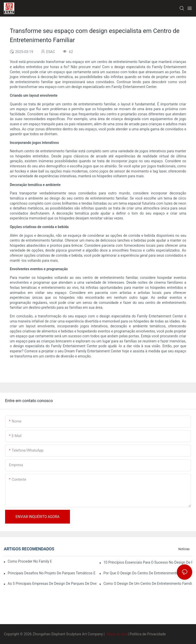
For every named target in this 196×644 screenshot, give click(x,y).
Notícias (184, 549)
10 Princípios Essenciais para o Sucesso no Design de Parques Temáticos (148, 562)
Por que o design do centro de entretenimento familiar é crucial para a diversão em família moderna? (148, 573)
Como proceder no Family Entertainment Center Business (30, 561)
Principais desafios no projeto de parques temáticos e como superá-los (52, 573)
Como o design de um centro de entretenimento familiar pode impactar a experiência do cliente (148, 584)
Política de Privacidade (148, 634)
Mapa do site (117, 634)
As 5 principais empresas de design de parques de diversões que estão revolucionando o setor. (52, 584)
